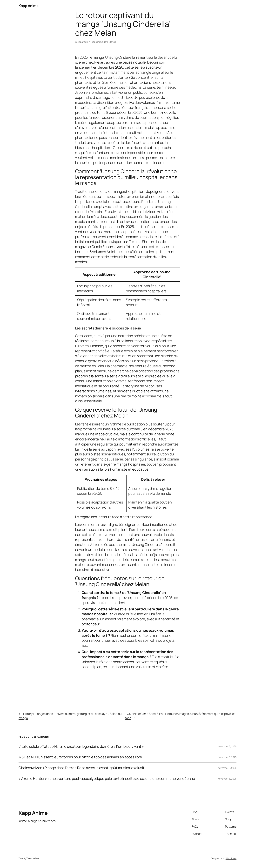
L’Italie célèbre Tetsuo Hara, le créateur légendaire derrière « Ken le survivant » (81, 747)
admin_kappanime (93, 42)
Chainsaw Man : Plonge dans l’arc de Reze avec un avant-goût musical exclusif (81, 768)
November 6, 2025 (227, 746)
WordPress (231, 858)
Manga (112, 42)
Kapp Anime (28, 6)
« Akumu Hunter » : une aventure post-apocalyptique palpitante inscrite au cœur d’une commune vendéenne (107, 779)
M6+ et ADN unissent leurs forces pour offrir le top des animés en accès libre (80, 757)
